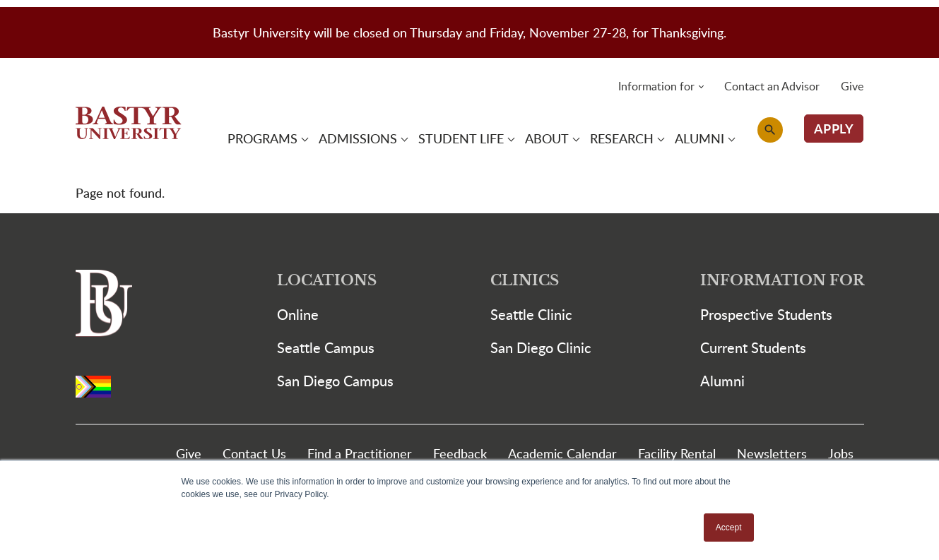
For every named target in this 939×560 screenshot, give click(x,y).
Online (298, 314)
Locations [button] (327, 281)
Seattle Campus (326, 347)
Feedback (460, 453)
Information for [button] (656, 86)
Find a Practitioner (360, 453)
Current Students (753, 347)
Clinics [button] (525, 281)
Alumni (722, 381)
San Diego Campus (335, 381)
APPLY (834, 128)
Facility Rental (677, 453)
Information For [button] (782, 281)
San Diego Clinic (541, 347)
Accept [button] (729, 528)
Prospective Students (766, 314)
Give (852, 86)
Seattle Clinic (531, 314)
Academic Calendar (562, 453)
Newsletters (772, 453)
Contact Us (254, 453)
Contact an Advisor (772, 86)
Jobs (841, 453)
